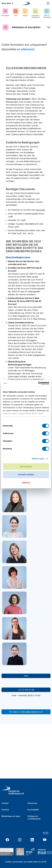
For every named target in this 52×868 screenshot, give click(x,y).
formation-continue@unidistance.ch (26, 712)
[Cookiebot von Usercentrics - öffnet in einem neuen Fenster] (38, 383)
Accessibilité (33, 810)
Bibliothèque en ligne (11, 816)
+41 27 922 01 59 (26, 690)
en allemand (26, 49)
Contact (5, 803)
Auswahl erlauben (26, 474)
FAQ (26, 676)
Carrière (5, 810)
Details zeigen (38, 459)
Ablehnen (26, 483)
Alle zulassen (26, 466)
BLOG (46, 833)
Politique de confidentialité (34, 817)
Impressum (32, 803)
